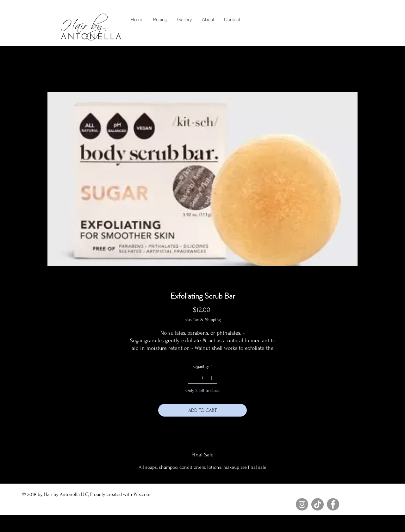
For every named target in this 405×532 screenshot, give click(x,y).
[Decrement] (193, 378)
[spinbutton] (202, 378)
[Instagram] (302, 504)
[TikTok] (318, 504)
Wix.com (143, 494)
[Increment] (212, 378)
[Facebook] (333, 504)
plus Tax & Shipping (203, 320)
